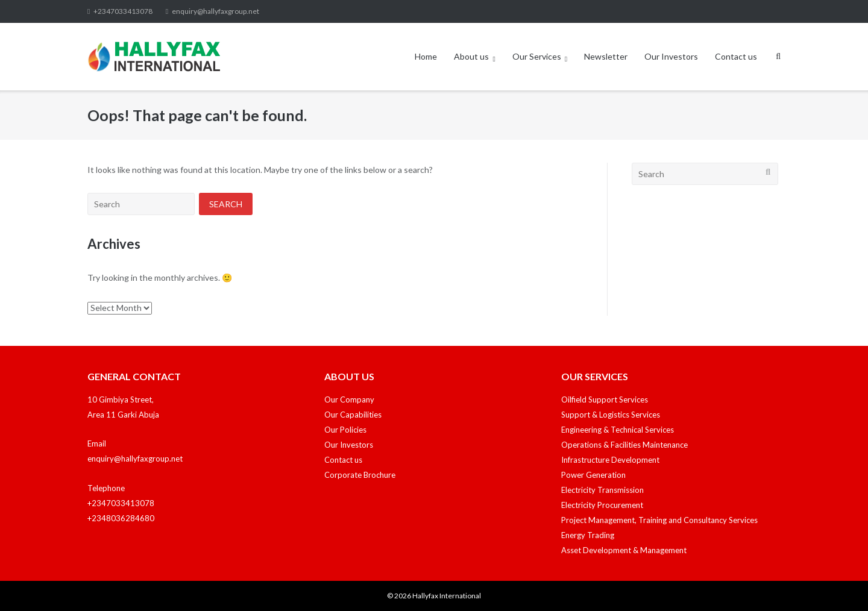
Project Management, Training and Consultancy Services (659, 520)
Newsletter (606, 56)
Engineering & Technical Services (618, 430)
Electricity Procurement (602, 505)
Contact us (736, 56)
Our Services (537, 56)
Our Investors (671, 56)
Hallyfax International (447, 596)
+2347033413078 (123, 11)
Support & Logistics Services (611, 415)
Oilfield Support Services (605, 399)
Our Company (349, 399)
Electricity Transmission (602, 490)
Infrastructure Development (610, 460)
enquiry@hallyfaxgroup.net (215, 11)
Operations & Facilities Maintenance (624, 445)
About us (471, 56)
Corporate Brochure (360, 475)
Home (426, 56)
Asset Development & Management (624, 550)
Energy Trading (588, 535)
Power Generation (593, 475)
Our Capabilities (353, 415)
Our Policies (345, 430)
